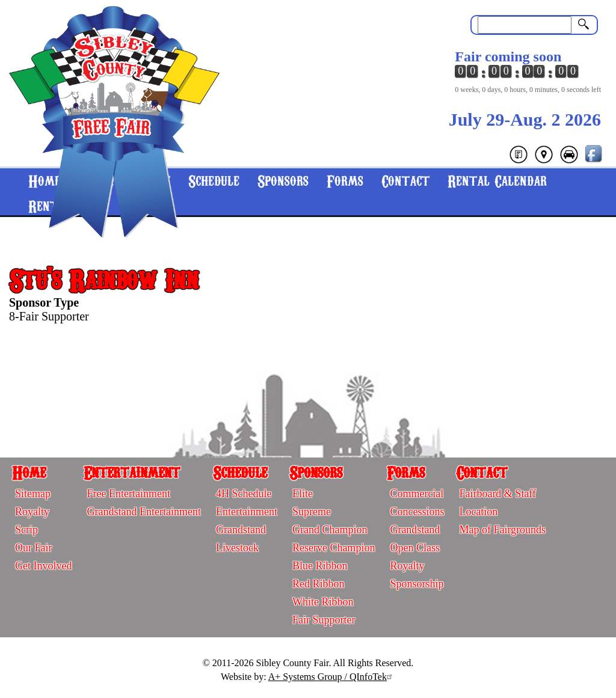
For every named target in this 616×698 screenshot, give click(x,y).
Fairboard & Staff (497, 494)
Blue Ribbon (320, 566)
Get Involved (43, 566)
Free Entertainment (128, 494)
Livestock (237, 548)
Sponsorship (417, 584)
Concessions (417, 512)
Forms (345, 180)
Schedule (240, 472)
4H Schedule (244, 494)
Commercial (417, 494)
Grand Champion (330, 530)
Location (478, 512)
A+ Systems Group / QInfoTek (332, 677)
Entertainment (132, 472)
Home (29, 472)
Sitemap (33, 494)
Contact (405, 180)
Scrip (26, 530)
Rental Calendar (497, 180)
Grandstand (241, 530)
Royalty (32, 512)
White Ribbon (323, 602)
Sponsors (283, 180)
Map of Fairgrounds (502, 530)
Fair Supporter (324, 620)
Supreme (312, 512)
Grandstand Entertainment (143, 512)
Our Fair (34, 548)
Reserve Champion (334, 548)
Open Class (415, 548)
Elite (303, 494)
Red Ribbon (319, 584)
